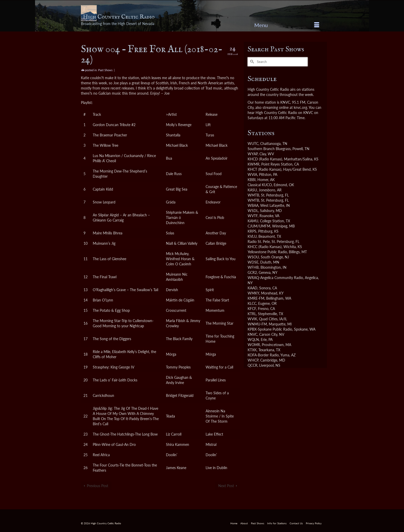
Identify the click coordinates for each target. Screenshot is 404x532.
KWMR (254, 164)
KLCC (252, 303)
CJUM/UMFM (259, 226)
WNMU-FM (257, 324)
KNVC (252, 334)
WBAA (253, 205)
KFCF (252, 309)
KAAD (252, 288)
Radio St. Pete (259, 242)
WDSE (253, 262)
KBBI (252, 180)
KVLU (252, 236)
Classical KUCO (260, 185)
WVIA (252, 174)
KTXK (252, 350)
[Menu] (287, 25)
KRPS (252, 231)
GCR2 (252, 272)
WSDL (253, 211)
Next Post (226, 486)
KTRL (252, 314)
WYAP (253, 154)
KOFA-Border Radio (263, 355)
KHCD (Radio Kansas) (265, 159)
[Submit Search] (251, 62)
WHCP (253, 360)
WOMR (254, 345)
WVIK (252, 319)
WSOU (253, 257)
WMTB (253, 195)
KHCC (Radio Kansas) (265, 247)
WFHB (253, 267)
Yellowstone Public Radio (267, 252)
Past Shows (105, 70)
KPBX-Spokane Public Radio (270, 329)
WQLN (253, 339)
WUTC (253, 144)
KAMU (253, 221)
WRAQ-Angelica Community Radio (275, 278)
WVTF (253, 216)
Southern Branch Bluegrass (269, 149)
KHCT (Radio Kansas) (264, 169)
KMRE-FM (256, 298)
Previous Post (98, 486)
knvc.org (300, 107)
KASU (252, 190)
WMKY (253, 293)
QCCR (252, 365)
